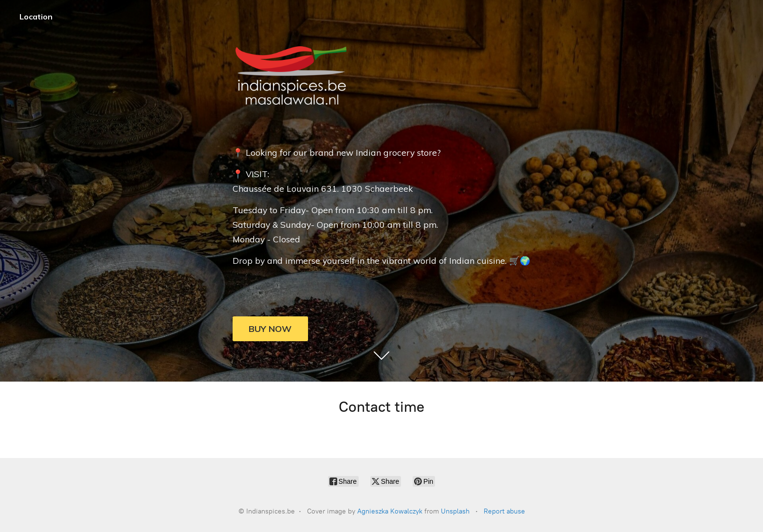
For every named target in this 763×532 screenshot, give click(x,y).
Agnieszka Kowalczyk (390, 511)
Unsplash (455, 511)
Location (36, 17)
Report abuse (504, 511)
